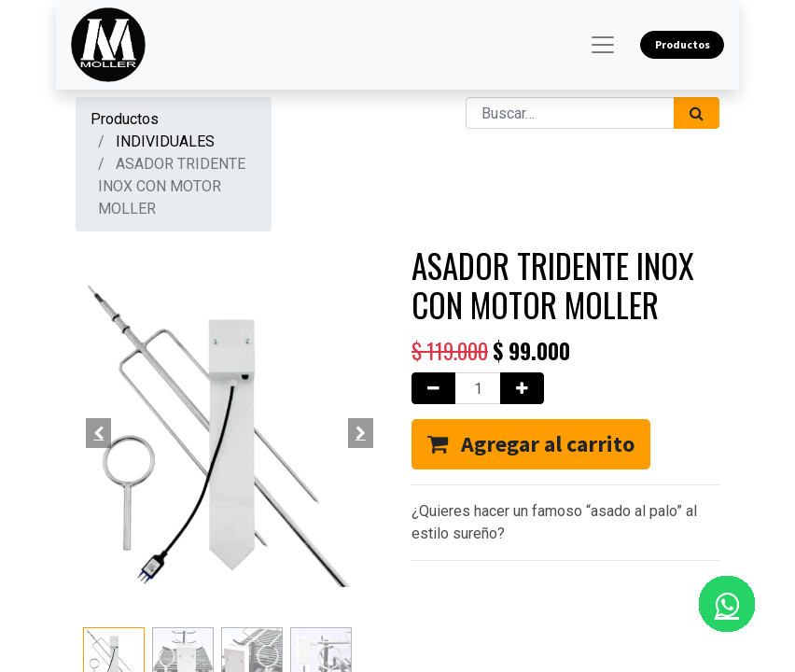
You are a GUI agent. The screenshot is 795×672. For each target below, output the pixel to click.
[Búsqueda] (697, 113)
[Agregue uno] (522, 388)
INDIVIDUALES (165, 141)
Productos (125, 119)
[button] (99, 433)
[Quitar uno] (433, 388)
